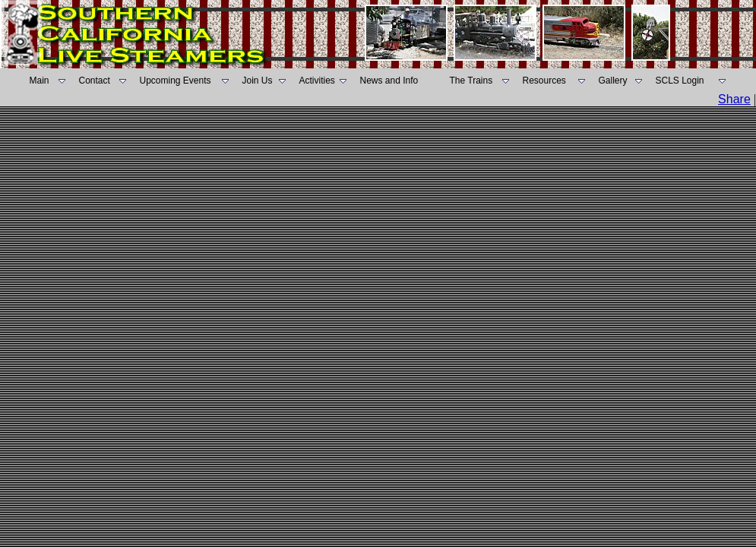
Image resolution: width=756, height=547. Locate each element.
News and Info (389, 81)
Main (40, 81)
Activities (317, 81)
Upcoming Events (176, 81)
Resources (544, 81)
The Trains (471, 81)
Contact (95, 81)
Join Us (258, 81)
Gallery (613, 81)
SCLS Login (680, 81)
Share (734, 99)
